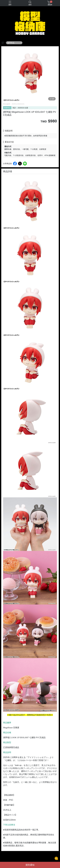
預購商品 (7, 108)
